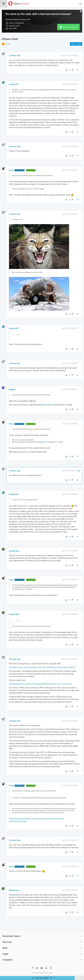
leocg (11, 169)
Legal (5, 952)
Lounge (8, 42)
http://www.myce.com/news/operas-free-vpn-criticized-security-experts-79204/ (42, 666)
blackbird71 (14, 83)
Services (7, 940)
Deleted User (14, 549)
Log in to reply (76, 42)
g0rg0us (12, 388)
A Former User (15, 54)
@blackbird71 (47, 403)
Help (5, 946)
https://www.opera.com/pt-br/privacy (24, 817)
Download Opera (70, 25)
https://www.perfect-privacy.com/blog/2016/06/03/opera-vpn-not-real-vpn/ (41, 682)
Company (8, 958)
